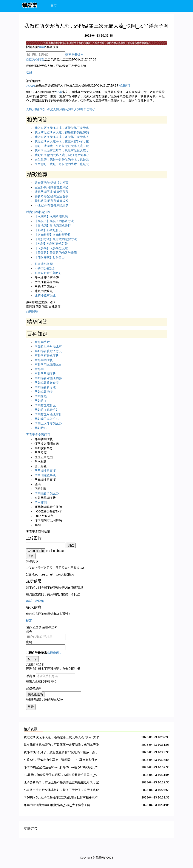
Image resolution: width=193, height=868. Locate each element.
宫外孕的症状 (44, 360)
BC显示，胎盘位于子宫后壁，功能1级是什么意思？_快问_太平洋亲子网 (61, 776)
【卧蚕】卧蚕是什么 (48, 230)
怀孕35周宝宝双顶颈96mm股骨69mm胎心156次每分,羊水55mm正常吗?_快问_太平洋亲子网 (61, 768)
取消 (41, 601)
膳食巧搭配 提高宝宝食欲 (52, 196)
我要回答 (32, 311)
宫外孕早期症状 (45, 374)
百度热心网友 (35, 59)
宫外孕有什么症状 (47, 356)
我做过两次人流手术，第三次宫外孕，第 (62, 141)
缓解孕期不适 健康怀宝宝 (52, 192)
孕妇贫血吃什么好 (47, 410)
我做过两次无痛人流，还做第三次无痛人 (62, 137)
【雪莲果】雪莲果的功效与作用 (56, 253)
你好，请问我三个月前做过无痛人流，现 (62, 146)
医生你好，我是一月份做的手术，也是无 (62, 159)
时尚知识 (32, 212)
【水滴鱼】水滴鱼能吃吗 (51, 217)
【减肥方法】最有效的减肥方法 (56, 239)
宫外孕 (39, 369)
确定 (29, 620)
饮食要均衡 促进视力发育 (52, 183)
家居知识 (44, 212)
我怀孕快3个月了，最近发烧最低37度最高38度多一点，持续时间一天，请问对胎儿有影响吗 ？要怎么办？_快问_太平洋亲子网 (61, 753)
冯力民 (31, 85)
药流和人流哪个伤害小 (80, 109)
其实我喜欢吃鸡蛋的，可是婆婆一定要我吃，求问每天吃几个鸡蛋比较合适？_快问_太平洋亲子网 (61, 745)
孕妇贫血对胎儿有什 (48, 414)
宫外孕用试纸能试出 (48, 365)
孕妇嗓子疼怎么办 (47, 419)
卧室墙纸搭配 (44, 264)
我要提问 (77, 54)
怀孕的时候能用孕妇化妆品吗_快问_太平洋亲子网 (57, 805)
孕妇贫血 (41, 401)
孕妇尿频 (41, 396)
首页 (54, 6)
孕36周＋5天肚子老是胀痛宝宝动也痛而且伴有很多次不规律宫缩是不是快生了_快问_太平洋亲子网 (61, 798)
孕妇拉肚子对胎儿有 (48, 347)
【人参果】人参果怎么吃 (51, 248)
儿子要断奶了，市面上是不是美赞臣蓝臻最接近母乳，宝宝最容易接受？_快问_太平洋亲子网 (61, 783)
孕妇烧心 (41, 428)
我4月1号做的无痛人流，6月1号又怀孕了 (62, 155)
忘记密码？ (54, 653)
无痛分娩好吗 (35, 109)
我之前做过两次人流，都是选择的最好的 (62, 132)
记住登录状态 (36, 653)
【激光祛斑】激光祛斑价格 (53, 235)
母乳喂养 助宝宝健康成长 (52, 201)
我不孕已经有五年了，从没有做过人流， (62, 150)
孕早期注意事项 (45, 471)
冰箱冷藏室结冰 (45, 296)
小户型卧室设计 (45, 268)
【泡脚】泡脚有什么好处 (51, 244)
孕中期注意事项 (45, 475)
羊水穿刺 (41, 502)
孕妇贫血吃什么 (45, 405)
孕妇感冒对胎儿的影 (48, 378)
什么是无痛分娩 (55, 109)
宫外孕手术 (42, 342)
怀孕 (59, 92)
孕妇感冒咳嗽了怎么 (48, 351)
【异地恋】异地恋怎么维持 (53, 226)
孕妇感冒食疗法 (45, 387)
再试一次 (32, 601)
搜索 (68, 54)
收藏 (29, 72)
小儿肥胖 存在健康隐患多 (52, 205)
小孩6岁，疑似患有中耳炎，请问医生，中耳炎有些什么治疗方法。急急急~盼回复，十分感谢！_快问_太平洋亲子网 (61, 760)
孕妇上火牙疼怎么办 (48, 423)
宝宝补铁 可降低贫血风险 (52, 187)
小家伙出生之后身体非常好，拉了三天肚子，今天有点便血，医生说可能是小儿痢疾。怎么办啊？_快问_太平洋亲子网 (62, 791)
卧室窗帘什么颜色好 (48, 273)
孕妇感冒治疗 (44, 392)
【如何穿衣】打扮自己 (50, 257)
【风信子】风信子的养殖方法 (54, 221)
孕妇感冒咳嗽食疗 (47, 383)
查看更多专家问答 (38, 435)
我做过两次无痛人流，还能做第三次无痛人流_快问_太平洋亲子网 (62, 738)
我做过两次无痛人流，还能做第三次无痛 (62, 128)
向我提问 (124, 85)
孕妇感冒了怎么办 (47, 493)
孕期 (42, 47)
